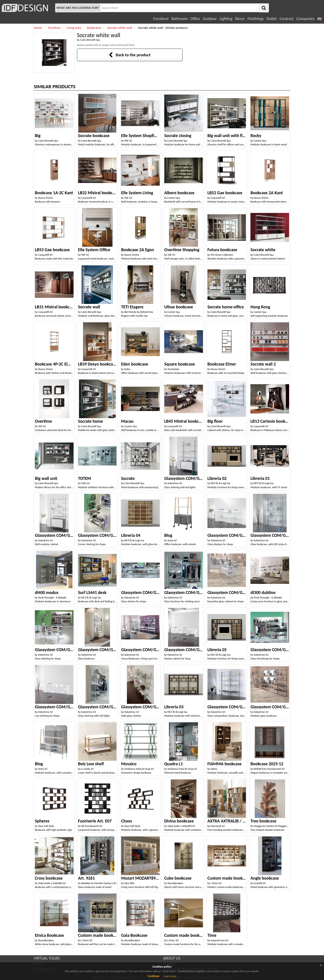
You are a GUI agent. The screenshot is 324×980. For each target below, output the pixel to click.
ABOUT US (172, 958)
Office (195, 19)
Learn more (170, 976)
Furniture (161, 19)
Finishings (256, 19)
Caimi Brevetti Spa (90, 40)
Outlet (272, 19)
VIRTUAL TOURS (47, 958)
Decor (240, 19)
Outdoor (210, 19)
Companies (305, 19)
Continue (154, 976)
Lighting (226, 19)
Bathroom (179, 19)
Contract (287, 19)
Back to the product (130, 55)
